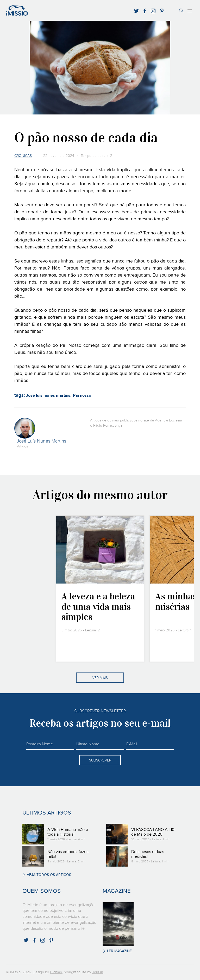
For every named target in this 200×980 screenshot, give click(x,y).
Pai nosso (82, 396)
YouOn (98, 972)
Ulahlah (56, 972)
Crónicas (23, 156)
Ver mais (100, 678)
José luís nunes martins (48, 396)
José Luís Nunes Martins (42, 441)
